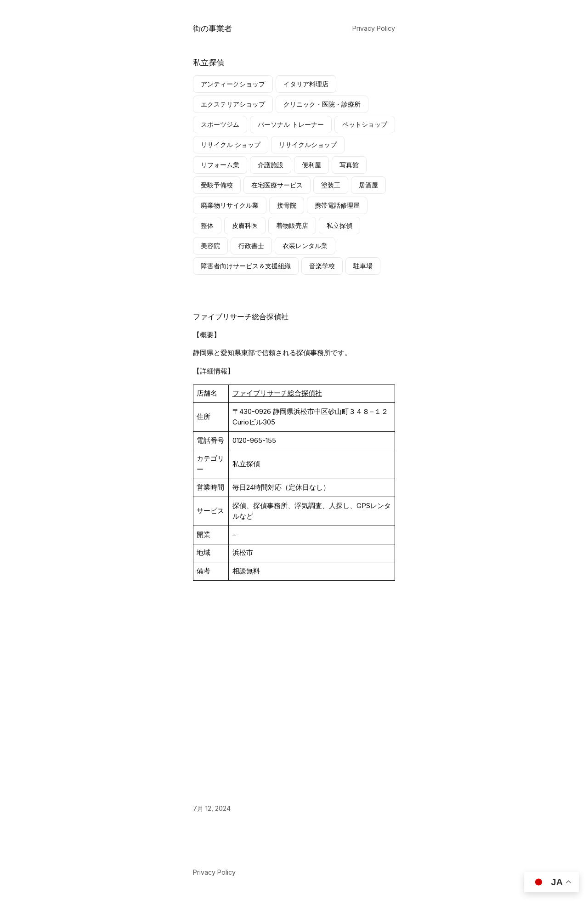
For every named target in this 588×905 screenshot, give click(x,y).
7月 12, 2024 (212, 808)
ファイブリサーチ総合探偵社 (241, 317)
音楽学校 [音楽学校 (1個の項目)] (322, 266)
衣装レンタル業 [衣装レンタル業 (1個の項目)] (305, 246)
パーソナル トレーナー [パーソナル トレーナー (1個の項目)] (291, 124)
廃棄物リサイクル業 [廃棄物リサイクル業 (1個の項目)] (230, 205)
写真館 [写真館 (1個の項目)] (349, 165)
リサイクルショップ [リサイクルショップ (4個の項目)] (308, 144)
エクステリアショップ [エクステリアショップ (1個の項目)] (233, 104)
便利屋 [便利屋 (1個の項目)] (311, 165)
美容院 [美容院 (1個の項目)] (210, 246)
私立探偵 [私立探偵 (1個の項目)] (339, 225)
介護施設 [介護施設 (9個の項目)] (271, 165)
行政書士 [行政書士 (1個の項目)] (251, 246)
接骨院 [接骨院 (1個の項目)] (287, 205)
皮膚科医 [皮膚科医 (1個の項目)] (245, 225)
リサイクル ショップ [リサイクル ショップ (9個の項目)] (231, 144)
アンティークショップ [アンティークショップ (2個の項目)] (233, 84)
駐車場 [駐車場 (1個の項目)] (363, 266)
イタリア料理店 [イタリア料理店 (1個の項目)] (306, 84)
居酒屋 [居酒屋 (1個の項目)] (368, 185)
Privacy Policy (374, 28)
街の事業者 (212, 28)
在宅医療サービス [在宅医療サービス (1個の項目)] (277, 185)
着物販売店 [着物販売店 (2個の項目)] (292, 225)
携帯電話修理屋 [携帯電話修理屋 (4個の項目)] (337, 205)
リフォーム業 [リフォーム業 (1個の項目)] (220, 165)
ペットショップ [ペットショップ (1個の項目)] (365, 124)
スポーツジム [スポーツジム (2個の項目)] (220, 124)
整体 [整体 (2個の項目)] (207, 225)
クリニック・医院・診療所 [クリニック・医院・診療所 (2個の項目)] (322, 104)
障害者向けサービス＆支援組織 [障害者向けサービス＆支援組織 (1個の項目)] (246, 266)
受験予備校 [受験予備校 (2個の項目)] (217, 185)
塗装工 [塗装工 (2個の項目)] (331, 185)
